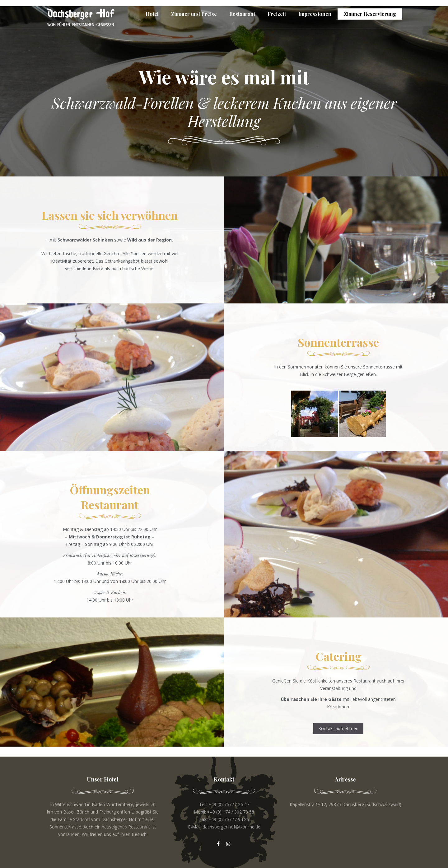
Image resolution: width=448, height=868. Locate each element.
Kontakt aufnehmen (338, 728)
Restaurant (242, 14)
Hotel (152, 14)
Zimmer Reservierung (370, 14)
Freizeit (277, 14)
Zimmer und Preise (194, 14)
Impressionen (315, 14)
